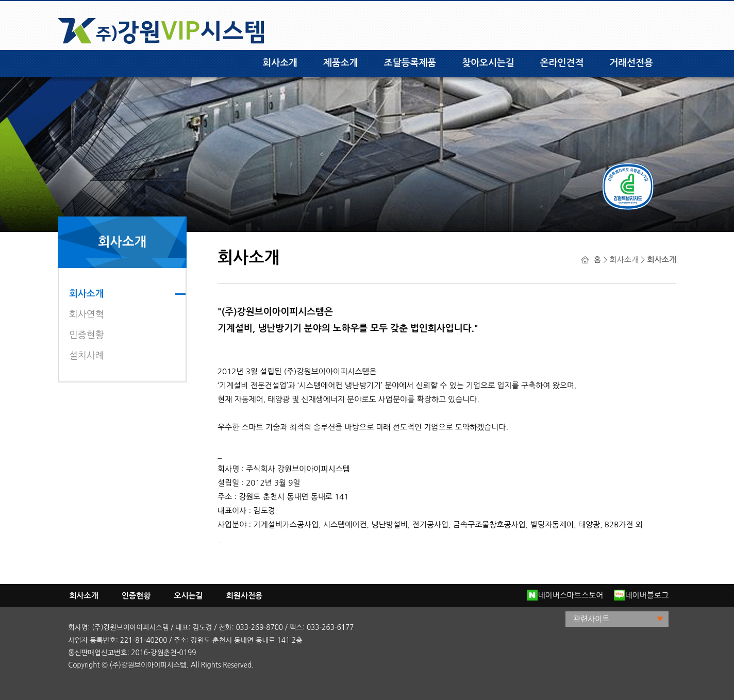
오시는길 (188, 596)
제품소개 (341, 63)
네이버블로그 (641, 595)
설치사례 (87, 356)
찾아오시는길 (488, 63)
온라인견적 (562, 63)
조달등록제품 (410, 63)
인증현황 (87, 335)
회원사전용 (245, 596)
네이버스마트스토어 (565, 595)
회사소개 (280, 63)
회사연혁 (87, 314)
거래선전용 (631, 63)
